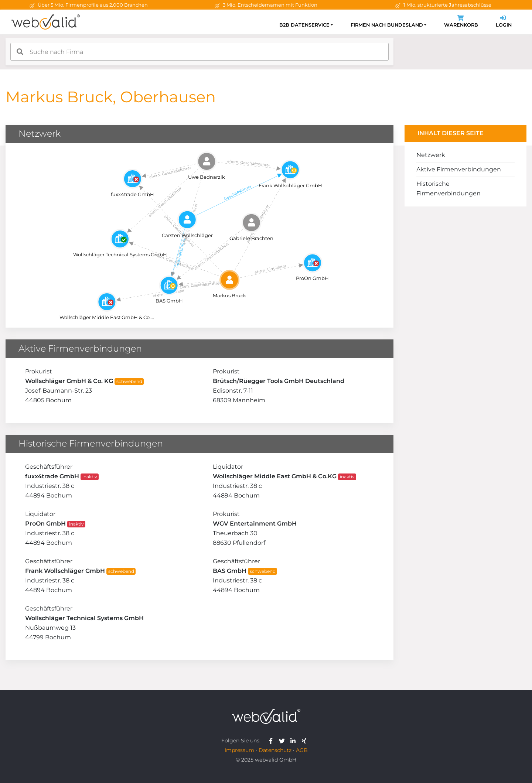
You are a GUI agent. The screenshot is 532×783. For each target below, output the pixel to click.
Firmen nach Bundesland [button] (387, 25)
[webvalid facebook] (272, 741)
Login (504, 22)
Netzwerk (431, 155)
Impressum (239, 750)
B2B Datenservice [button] (304, 25)
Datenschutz (275, 750)
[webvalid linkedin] (295, 741)
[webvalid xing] (305, 741)
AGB (302, 750)
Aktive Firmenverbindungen (459, 169)
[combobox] (199, 52)
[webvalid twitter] (284, 741)
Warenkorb (461, 22)
